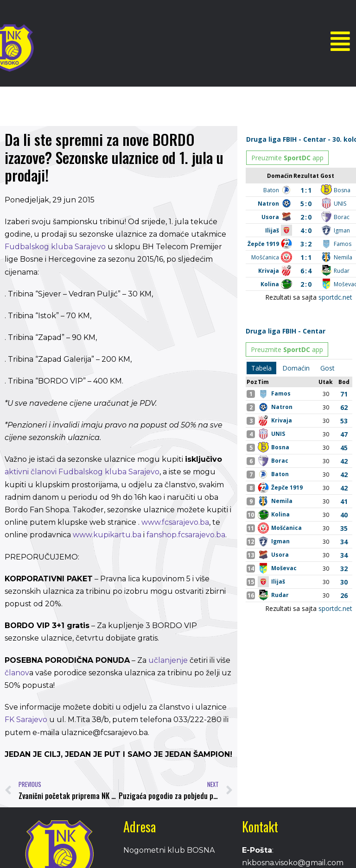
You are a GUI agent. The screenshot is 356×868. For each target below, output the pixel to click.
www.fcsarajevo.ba (174, 522)
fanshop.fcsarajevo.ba (186, 535)
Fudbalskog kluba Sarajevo (55, 247)
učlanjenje (168, 660)
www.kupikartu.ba (107, 535)
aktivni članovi (31, 472)
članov (17, 673)
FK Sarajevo (26, 720)
